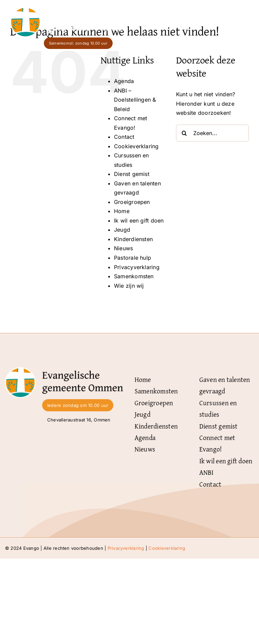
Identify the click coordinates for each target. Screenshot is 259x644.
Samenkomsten (134, 276)
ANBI (207, 472)
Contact (124, 137)
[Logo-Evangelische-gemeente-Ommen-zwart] (64, 370)
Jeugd (122, 230)
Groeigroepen (132, 202)
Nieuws (123, 248)
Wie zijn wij (129, 286)
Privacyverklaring (137, 267)
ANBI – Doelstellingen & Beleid (135, 100)
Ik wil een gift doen (139, 221)
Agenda (124, 81)
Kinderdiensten (133, 239)
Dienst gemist (132, 174)
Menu (222, 19)
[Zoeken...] (212, 133)
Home (122, 211)
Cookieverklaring (136, 146)
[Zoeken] (184, 133)
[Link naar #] (242, 19)
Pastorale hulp (133, 258)
